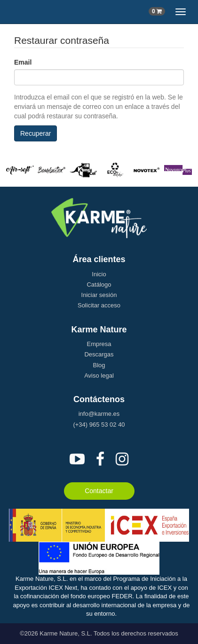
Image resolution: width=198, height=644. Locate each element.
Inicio (99, 274)
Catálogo (99, 285)
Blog (99, 365)
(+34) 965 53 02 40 (99, 425)
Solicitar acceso (99, 305)
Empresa (99, 344)
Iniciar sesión (99, 295)
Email (23, 62)
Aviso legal (99, 376)
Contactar (99, 491)
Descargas (99, 354)
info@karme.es (99, 414)
